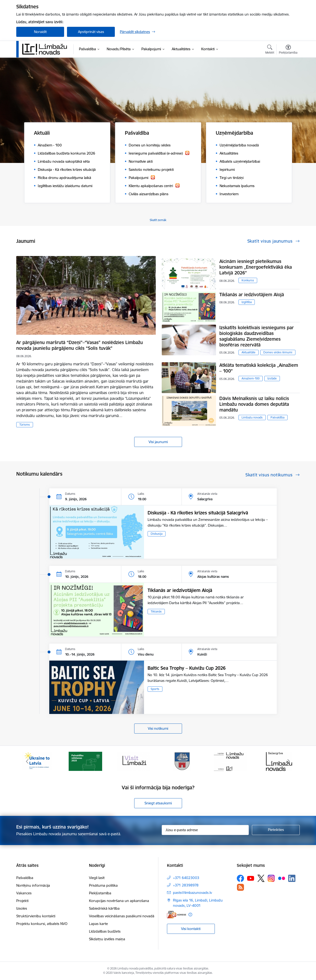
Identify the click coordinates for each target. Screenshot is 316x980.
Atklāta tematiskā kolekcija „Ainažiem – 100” (259, 368)
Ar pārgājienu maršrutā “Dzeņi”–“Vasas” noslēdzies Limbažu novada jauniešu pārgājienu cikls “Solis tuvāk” (80, 345)
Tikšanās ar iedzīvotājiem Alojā (252, 295)
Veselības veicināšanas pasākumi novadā (122, 916)
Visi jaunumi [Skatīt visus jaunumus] (158, 442)
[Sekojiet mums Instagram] (271, 878)
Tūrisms (25, 425)
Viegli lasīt (97, 878)
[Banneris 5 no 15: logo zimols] (231, 761)
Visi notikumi (158, 728)
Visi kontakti (191, 929)
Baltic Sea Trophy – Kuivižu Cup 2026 (187, 668)
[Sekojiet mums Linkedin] (292, 878)
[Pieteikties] (276, 830)
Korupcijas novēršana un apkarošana (119, 901)
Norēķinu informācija (33, 885)
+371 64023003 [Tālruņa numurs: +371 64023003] (186, 878)
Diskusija (157, 534)
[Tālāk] (289, 761)
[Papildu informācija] (190, 915)
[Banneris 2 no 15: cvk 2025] (85, 761)
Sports (155, 689)
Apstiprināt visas (91, 32)
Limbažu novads (252, 417)
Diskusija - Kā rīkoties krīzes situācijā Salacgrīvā (198, 513)
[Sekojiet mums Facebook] (240, 878)
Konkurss (248, 280)
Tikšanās (156, 611)
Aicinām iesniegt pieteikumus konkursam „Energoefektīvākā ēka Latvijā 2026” (256, 267)
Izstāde (272, 378)
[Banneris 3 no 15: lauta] (134, 761)
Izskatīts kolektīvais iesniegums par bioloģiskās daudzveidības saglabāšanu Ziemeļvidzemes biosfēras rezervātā (257, 336)
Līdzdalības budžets (105, 931)
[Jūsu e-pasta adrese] (205, 830)
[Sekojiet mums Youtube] (251, 878)
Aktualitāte (249, 352)
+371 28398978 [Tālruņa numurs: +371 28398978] (186, 885)
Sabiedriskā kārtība (104, 908)
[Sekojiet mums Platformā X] (261, 878)
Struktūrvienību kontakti (36, 916)
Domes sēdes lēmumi (278, 352)
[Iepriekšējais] (27, 761)
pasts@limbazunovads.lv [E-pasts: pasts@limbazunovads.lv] (192, 893)
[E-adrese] (177, 915)
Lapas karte (98, 924)
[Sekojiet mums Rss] (240, 887)
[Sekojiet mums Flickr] (282, 878)
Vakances (24, 893)
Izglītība (247, 302)
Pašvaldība (277, 417)
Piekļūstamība (100, 893)
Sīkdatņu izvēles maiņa (107, 939)
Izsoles (22, 908)
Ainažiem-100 (251, 378)
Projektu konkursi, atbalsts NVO (42, 924)
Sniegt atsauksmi (158, 803)
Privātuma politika (103, 885)
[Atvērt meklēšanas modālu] (270, 50)
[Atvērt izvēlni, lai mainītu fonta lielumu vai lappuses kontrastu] (288, 50)
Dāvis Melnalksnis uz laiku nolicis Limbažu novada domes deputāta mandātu (254, 404)
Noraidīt (40, 32)
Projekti (22, 901)
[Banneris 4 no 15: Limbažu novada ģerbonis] (182, 761)
